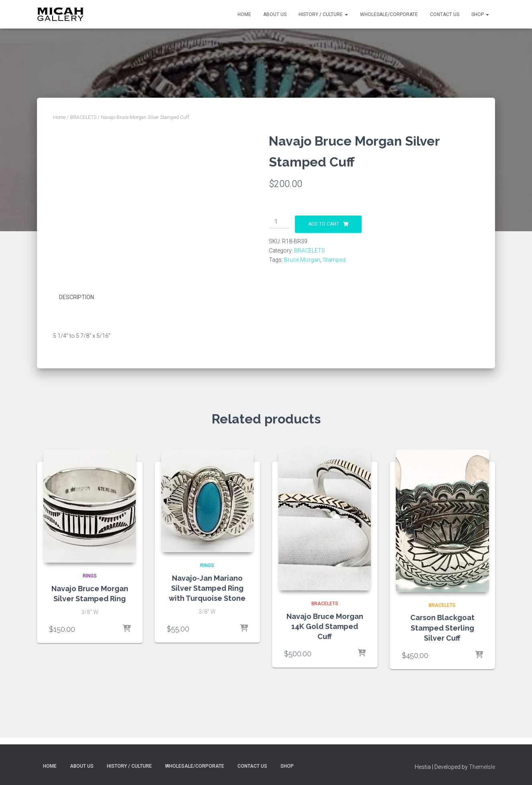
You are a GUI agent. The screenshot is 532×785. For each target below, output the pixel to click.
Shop (480, 14)
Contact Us (445, 14)
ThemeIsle (482, 767)
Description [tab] (77, 297)
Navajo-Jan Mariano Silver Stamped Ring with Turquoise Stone (207, 588)
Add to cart (324, 224)
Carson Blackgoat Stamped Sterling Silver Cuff (442, 628)
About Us (275, 14)
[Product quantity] (279, 222)
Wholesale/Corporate (389, 14)
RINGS (90, 576)
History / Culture (323, 14)
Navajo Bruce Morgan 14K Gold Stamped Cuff (325, 626)
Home (244, 14)
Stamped (334, 260)
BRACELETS (83, 117)
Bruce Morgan (302, 260)
